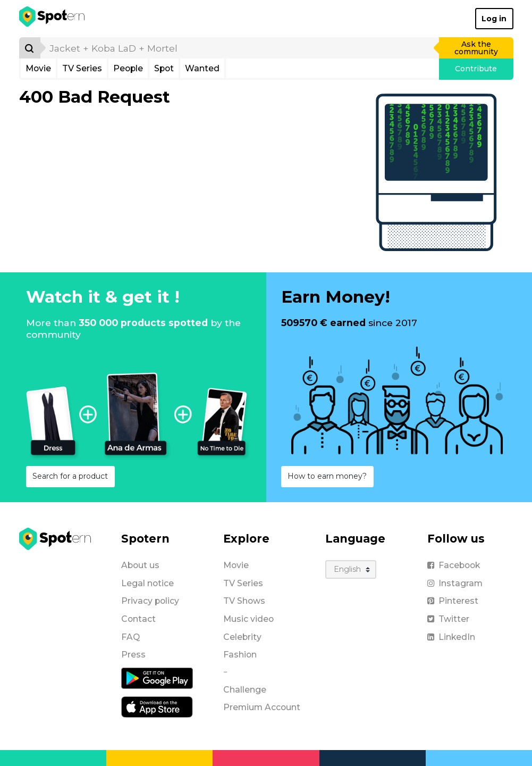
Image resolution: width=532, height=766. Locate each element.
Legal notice (147, 583)
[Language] (351, 569)
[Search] (30, 48)
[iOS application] (157, 706)
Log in (494, 19)
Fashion (240, 655)
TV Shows (244, 601)
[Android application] (157, 678)
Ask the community (476, 48)
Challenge (245, 690)
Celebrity (242, 637)
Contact (138, 619)
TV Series (82, 68)
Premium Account (262, 707)
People (128, 68)
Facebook (454, 565)
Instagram (455, 583)
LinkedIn (451, 637)
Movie (38, 68)
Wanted (202, 68)
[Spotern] (53, 19)
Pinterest (453, 601)
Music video (248, 619)
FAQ (130, 637)
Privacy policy (150, 601)
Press (133, 655)
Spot (164, 68)
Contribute (476, 69)
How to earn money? (327, 476)
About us (140, 565)
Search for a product (70, 476)
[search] (240, 48)
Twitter (448, 619)
